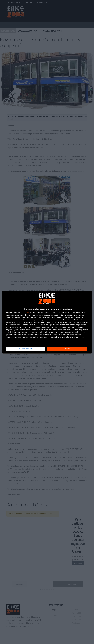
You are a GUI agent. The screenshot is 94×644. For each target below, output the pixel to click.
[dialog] (47, 322)
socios (27, 313)
